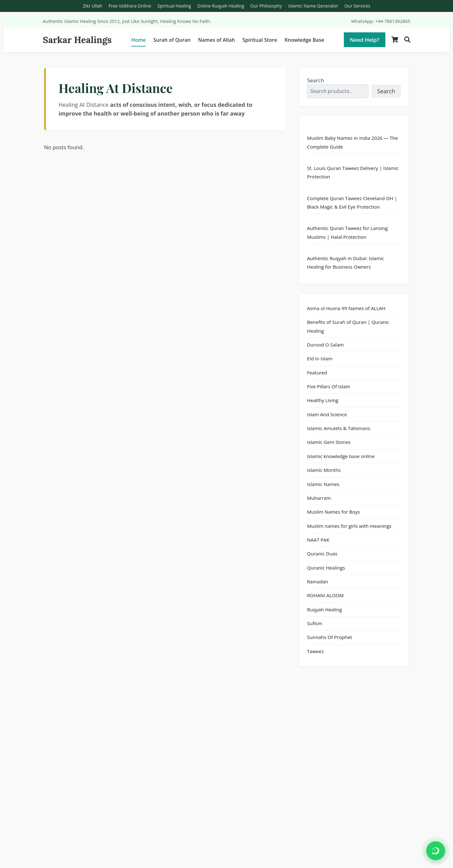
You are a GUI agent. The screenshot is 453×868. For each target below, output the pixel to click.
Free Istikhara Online (130, 6)
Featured (317, 373)
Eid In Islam (320, 358)
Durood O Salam (325, 345)
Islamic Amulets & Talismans (339, 428)
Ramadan (318, 581)
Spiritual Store (260, 40)
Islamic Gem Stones (329, 442)
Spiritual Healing (174, 6)
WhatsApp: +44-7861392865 (381, 21)
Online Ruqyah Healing (221, 6)
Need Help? (365, 40)
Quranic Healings (326, 568)
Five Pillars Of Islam (329, 386)
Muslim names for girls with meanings (349, 526)
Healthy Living (323, 400)
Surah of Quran (172, 40)
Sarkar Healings (77, 40)
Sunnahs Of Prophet (330, 637)
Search (316, 80)
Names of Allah (217, 40)
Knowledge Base (305, 40)
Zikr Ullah (92, 6)
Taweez (315, 651)
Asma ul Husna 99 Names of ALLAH (346, 308)
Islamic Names (323, 484)
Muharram (319, 498)
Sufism (315, 623)
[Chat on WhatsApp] (436, 851)
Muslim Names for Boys (333, 512)
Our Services (357, 6)
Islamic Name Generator (313, 6)
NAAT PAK (318, 540)
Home (138, 40)
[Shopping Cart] (395, 40)
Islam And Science (327, 414)
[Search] (407, 40)
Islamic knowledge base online (341, 456)
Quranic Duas (322, 554)
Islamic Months (324, 470)
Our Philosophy (266, 6)
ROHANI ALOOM (325, 595)
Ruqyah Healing (324, 609)
